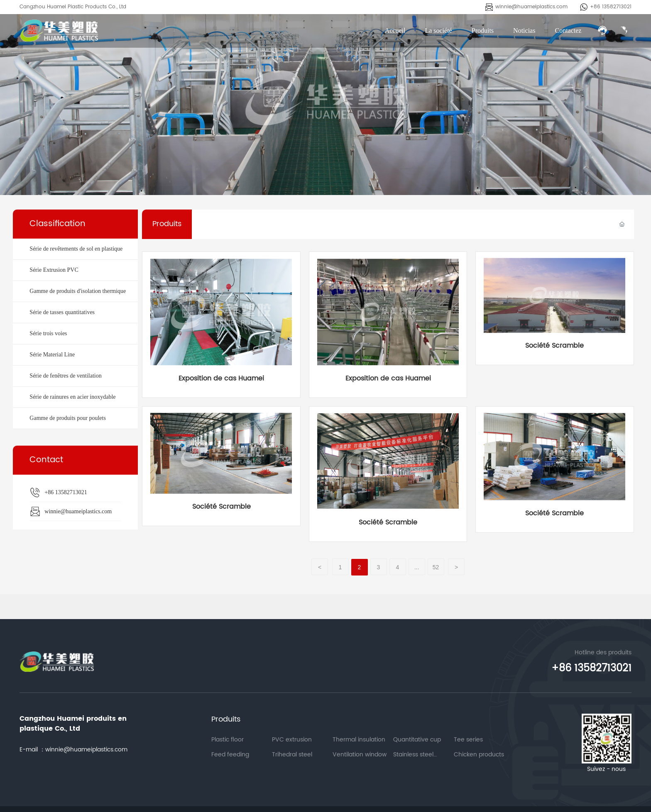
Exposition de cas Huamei (221, 378)
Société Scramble (554, 346)
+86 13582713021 (611, 7)
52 (436, 567)
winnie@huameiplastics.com (531, 7)
